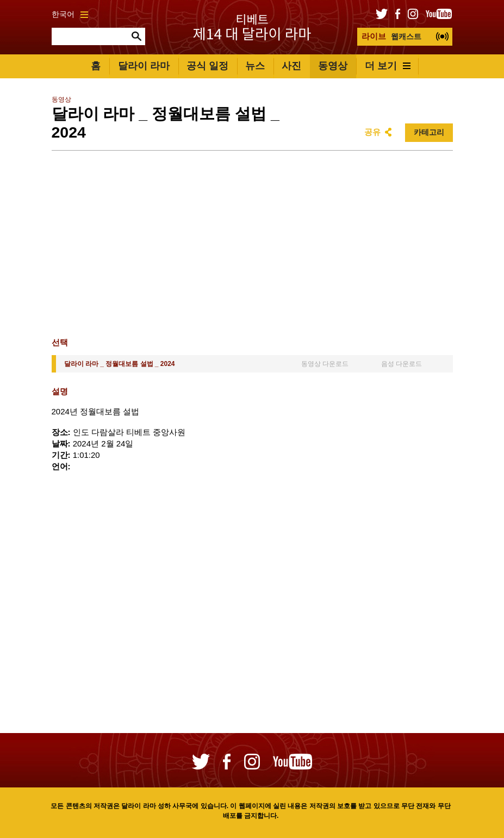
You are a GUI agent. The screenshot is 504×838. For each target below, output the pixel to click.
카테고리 (429, 132)
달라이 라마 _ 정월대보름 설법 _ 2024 (120, 364)
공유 (372, 132)
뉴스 (255, 66)
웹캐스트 (391, 36)
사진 (291, 66)
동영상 (333, 66)
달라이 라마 (144, 66)
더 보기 (388, 66)
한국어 (70, 14)
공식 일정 (207, 66)
